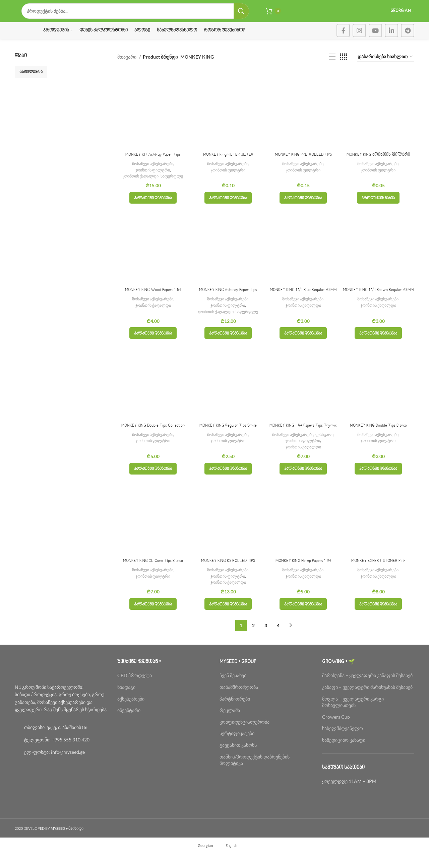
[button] (153, 206)
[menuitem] (202, 860)
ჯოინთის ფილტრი (153, 178)
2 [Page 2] (253, 640)
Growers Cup (336, 732)
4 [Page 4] (278, 640)
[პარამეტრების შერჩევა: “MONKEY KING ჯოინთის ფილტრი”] (378, 206)
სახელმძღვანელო (343, 743)
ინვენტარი (129, 725)
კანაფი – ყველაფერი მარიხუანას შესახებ (367, 702)
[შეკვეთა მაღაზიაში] (386, 65)
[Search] (135, 15)
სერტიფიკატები (237, 748)
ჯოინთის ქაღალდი (140, 184)
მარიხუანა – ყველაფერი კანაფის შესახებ (368, 690)
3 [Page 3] (266, 640)
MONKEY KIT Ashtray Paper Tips (153, 163)
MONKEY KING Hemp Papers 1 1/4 (303, 576)
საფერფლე (174, 184)
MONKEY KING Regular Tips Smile (228, 434)
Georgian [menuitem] (205, 860)
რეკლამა (230, 725)
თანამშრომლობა (239, 702)
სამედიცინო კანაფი (344, 755)
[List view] (332, 65)
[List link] (61, 742)
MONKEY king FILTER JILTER (228, 163)
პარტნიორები (235, 713)
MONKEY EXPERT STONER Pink (378, 576)
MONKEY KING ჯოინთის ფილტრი (378, 163)
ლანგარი (327, 449)
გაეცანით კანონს (238, 760)
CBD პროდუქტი (135, 690)
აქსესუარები (131, 713)
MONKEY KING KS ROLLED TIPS (228, 576)
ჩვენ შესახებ (233, 690)
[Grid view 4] (343, 65)
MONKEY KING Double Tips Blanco (378, 434)
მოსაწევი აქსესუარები (152, 171)
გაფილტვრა (31, 80)
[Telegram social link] (408, 39)
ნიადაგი (126, 702)
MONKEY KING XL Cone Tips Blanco (153, 576)
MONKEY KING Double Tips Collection (153, 434)
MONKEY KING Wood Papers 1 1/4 (153, 298)
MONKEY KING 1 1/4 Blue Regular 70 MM (303, 298)
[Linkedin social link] (391, 39)
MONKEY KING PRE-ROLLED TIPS (303, 163)
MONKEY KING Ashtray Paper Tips (228, 298)
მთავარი (127, 65)
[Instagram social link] (359, 39)
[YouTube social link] (375, 39)
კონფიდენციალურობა (244, 737)
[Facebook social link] (343, 39)
